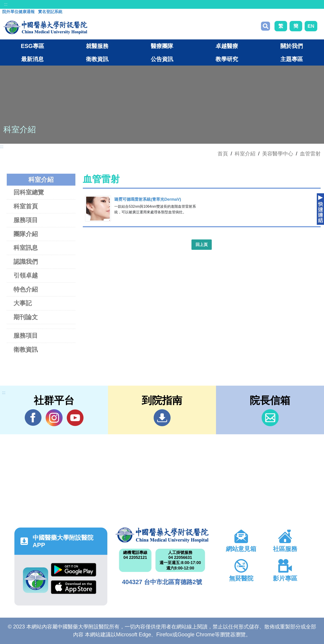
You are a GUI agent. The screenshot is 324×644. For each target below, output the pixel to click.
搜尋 (265, 26)
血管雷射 (310, 154)
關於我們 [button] (292, 46)
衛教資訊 (26, 349)
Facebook (33, 418)
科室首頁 (26, 206)
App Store (74, 587)
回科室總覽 (29, 192)
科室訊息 (26, 248)
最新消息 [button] (32, 59)
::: (6, 4)
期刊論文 (26, 317)
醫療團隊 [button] (162, 46)
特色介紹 (26, 289)
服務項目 (26, 220)
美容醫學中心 (278, 154)
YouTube (75, 418)
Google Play (74, 570)
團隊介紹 (26, 234)
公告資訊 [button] (162, 59)
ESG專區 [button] (32, 46)
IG (54, 418)
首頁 (223, 154)
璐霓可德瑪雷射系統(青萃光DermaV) (148, 199)
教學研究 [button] (227, 59)
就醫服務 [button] (97, 46)
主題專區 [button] (292, 59)
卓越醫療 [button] (227, 46)
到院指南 (162, 418)
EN (311, 26)
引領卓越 (26, 275)
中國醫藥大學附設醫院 (162, 535)
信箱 (270, 418)
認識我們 (26, 262)
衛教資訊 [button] (97, 59)
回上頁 (202, 245)
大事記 (23, 303)
